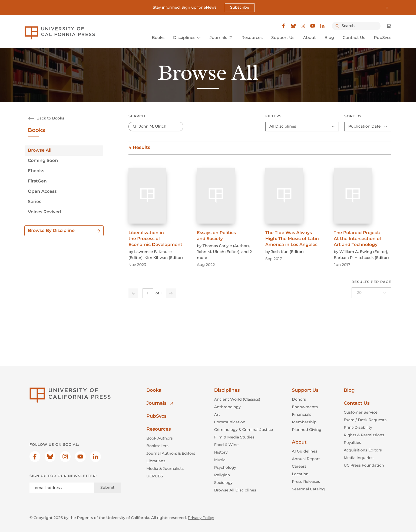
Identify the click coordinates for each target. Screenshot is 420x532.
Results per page (371, 282)
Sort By (353, 116)
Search (137, 116)
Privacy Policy (201, 517)
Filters (273, 116)
